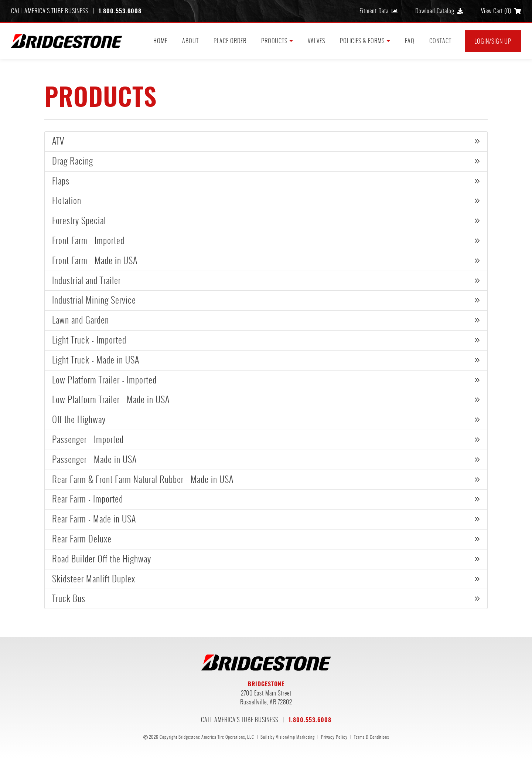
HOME (160, 41)
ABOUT (190, 41)
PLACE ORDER (230, 41)
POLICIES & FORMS (365, 41)
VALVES (316, 41)
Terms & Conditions (371, 737)
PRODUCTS (277, 41)
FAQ (410, 41)
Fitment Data (378, 11)
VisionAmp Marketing (295, 737)
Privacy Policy (334, 737)
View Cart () (501, 11)
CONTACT (440, 41)
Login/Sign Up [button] (493, 41)
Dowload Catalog (439, 11)
